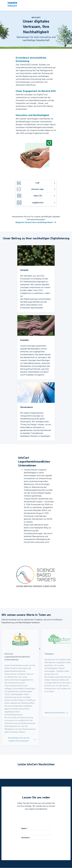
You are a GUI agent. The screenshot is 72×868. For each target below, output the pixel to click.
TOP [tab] (36, 183)
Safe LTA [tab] (36, 196)
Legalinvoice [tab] (36, 203)
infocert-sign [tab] (36, 189)
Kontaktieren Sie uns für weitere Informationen (22, 739)
